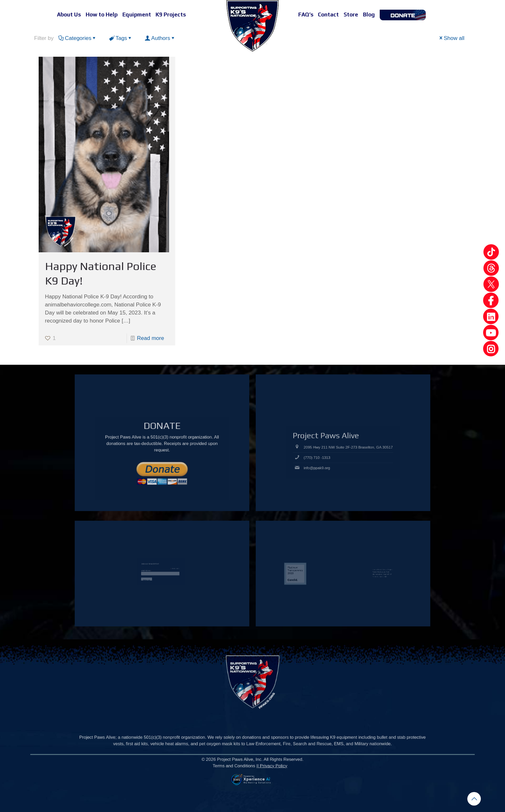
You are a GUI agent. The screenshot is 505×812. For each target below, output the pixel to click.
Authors (160, 38)
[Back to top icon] (474, 799)
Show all (451, 38)
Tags (121, 38)
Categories (77, 38)
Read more (150, 338)
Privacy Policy (258, 773)
